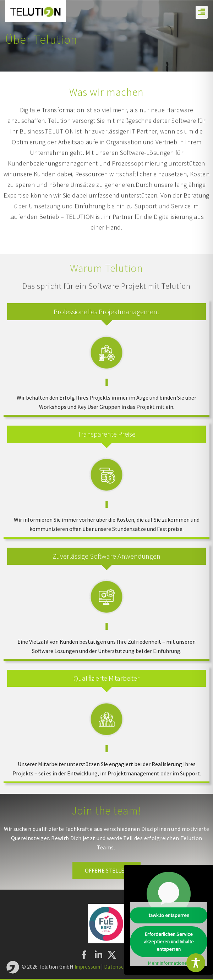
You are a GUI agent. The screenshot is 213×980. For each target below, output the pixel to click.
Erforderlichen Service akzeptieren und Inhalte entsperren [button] (169, 942)
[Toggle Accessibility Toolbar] (196, 963)
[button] (202, 12)
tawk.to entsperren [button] (169, 915)
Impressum (87, 966)
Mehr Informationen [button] (169, 963)
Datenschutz (120, 966)
